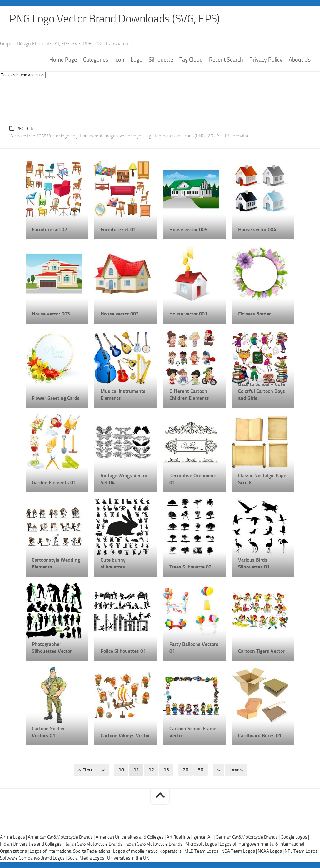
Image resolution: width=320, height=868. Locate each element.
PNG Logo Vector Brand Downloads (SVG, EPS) (114, 19)
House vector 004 (257, 229)
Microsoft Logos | (202, 844)
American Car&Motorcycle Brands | (62, 837)
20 (186, 770)
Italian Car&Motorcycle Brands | (95, 844)
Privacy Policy (266, 60)
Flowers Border (255, 314)
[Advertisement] (160, 100)
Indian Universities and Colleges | (32, 844)
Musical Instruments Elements (123, 395)
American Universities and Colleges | (131, 837)
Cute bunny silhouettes (113, 563)
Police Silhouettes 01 (123, 651)
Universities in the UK (128, 858)
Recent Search (226, 60)
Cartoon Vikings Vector (125, 735)
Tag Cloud (191, 60)
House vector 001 (188, 314)
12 (151, 770)
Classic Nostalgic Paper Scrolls (263, 479)
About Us (300, 60)
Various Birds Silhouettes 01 (254, 563)
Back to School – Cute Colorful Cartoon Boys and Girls (262, 391)
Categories (96, 60)
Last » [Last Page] (236, 770)
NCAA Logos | (271, 851)
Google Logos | (295, 837)
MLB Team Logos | (203, 851)
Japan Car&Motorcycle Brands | (155, 844)
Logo (137, 60)
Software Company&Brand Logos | (34, 858)
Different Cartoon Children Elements (189, 395)
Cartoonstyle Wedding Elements (56, 563)
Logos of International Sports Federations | (71, 851)
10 (121, 770)
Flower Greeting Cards (56, 398)
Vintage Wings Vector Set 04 (124, 479)
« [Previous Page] (103, 770)
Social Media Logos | (87, 858)
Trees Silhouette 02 (190, 567)
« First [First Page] (85, 770)
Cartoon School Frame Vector (193, 732)
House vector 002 (120, 314)
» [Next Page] (219, 770)
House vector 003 (51, 314)
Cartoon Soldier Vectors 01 (48, 732)
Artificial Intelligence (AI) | (191, 837)
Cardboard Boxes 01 (260, 735)
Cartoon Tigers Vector (261, 651)
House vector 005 (188, 229)
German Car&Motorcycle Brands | (248, 837)
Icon (119, 60)
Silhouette (161, 60)
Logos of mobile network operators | (149, 851)
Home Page (63, 60)
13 (166, 770)
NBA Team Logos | (240, 851)
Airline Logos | (14, 837)
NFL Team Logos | (302, 851)
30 (201, 770)
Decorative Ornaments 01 (194, 479)
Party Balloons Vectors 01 (194, 648)
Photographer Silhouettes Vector (52, 648)
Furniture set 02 (50, 229)
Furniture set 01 (118, 229)
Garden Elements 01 (54, 482)
